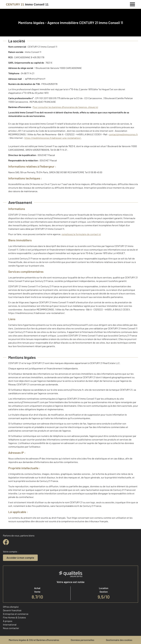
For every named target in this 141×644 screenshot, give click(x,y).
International (10, 625)
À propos (8, 621)
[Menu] (132, 4)
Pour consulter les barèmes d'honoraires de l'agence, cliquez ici (65, 107)
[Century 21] (27, 4)
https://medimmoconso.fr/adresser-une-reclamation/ (53, 138)
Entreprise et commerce (16, 614)
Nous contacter (11, 628)
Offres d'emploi (11, 607)
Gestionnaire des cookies (119, 640)
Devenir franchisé (12, 610)
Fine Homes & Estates (14, 617)
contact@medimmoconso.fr (123, 134)
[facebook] (6, 542)
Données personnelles (82, 640)
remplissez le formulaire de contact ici (81, 234)
